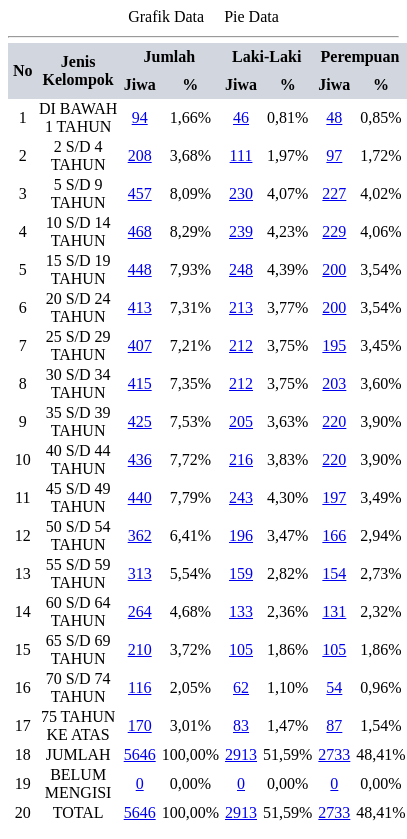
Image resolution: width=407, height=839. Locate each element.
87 (334, 725)
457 (140, 193)
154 (334, 573)
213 (241, 307)
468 (140, 231)
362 (140, 535)
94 (140, 117)
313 (140, 573)
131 (334, 611)
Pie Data (251, 16)
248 (241, 269)
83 (241, 725)
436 (140, 459)
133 (241, 611)
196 (241, 535)
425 (140, 421)
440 (140, 497)
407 (140, 345)
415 (140, 383)
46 (241, 117)
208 (140, 155)
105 (241, 649)
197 (334, 497)
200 (334, 269)
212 (241, 345)
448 (140, 269)
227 (334, 193)
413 (140, 307)
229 (334, 231)
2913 (241, 754)
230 (241, 193)
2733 (334, 754)
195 (334, 345)
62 (241, 687)
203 (334, 383)
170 (140, 725)
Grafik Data (166, 16)
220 (334, 421)
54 (334, 687)
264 (140, 611)
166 (334, 535)
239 (241, 231)
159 (241, 573)
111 (241, 155)
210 (140, 649)
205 (241, 421)
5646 (140, 754)
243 (241, 497)
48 (334, 117)
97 (334, 155)
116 (139, 687)
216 (241, 459)
